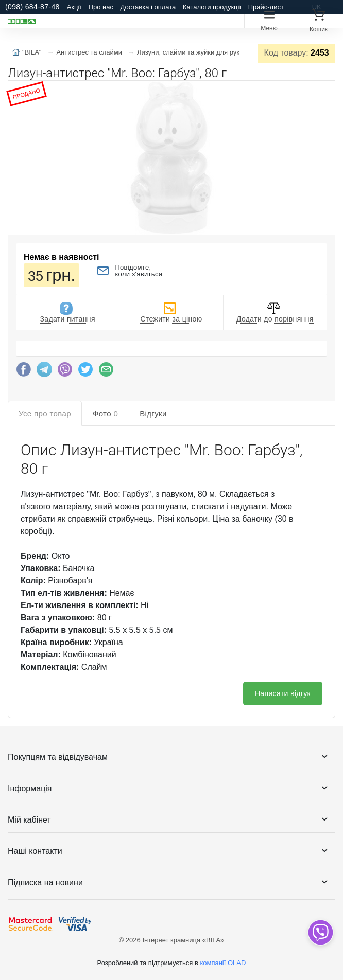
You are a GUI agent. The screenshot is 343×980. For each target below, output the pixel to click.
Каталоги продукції (212, 7)
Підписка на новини (45, 883)
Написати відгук (283, 693)
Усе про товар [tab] (45, 413)
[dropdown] (320, 932)
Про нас (101, 7)
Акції (74, 7)
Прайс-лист (266, 7)
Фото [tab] (105, 413)
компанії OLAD (223, 963)
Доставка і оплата (148, 7)
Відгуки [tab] (153, 413)
